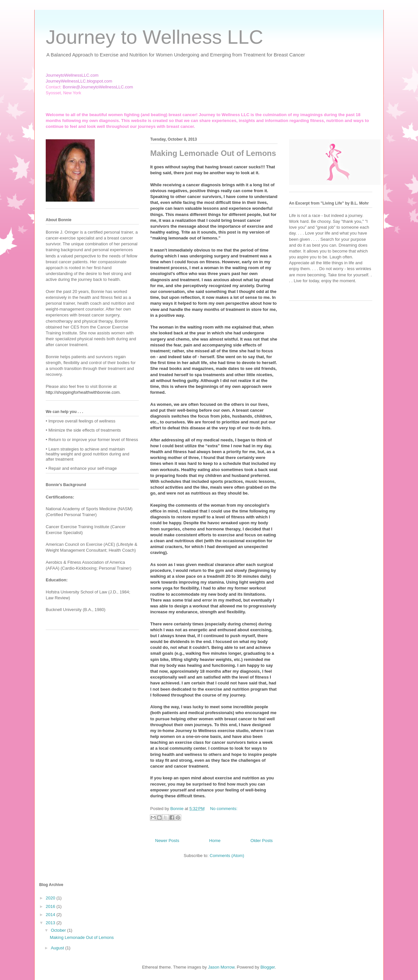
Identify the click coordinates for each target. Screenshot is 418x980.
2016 (51, 906)
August (58, 948)
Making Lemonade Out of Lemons (213, 153)
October (59, 930)
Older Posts (262, 841)
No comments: (224, 809)
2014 (51, 915)
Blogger (267, 967)
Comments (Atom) (227, 856)
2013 (51, 923)
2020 (51, 898)
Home (215, 841)
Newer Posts (167, 841)
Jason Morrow (221, 967)
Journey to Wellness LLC (154, 37)
